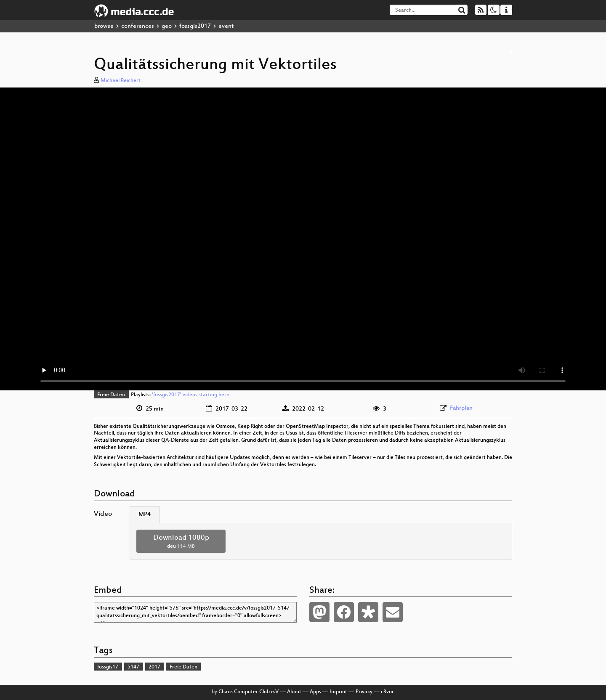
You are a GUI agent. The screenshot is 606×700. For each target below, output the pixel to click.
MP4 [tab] (145, 515)
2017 (154, 667)
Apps (315, 692)
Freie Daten (111, 395)
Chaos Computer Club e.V (249, 692)
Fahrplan (461, 408)
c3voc (388, 692)
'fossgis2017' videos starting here (191, 395)
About (294, 692)
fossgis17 (108, 667)
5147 (133, 667)
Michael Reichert (121, 81)
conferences (138, 26)
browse (104, 26)
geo (167, 26)
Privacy (364, 692)
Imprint (338, 692)
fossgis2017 (195, 26)
